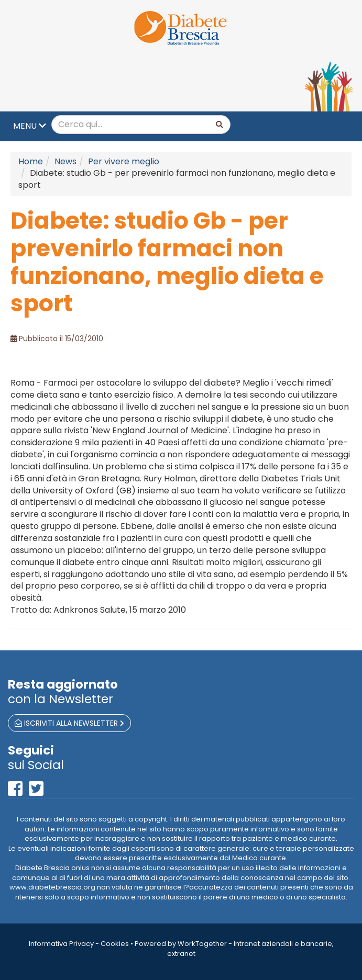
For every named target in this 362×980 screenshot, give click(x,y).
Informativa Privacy (61, 944)
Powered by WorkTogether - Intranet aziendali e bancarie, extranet (234, 949)
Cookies (115, 944)
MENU (30, 126)
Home (31, 161)
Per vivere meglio (124, 161)
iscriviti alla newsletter (69, 723)
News (65, 161)
